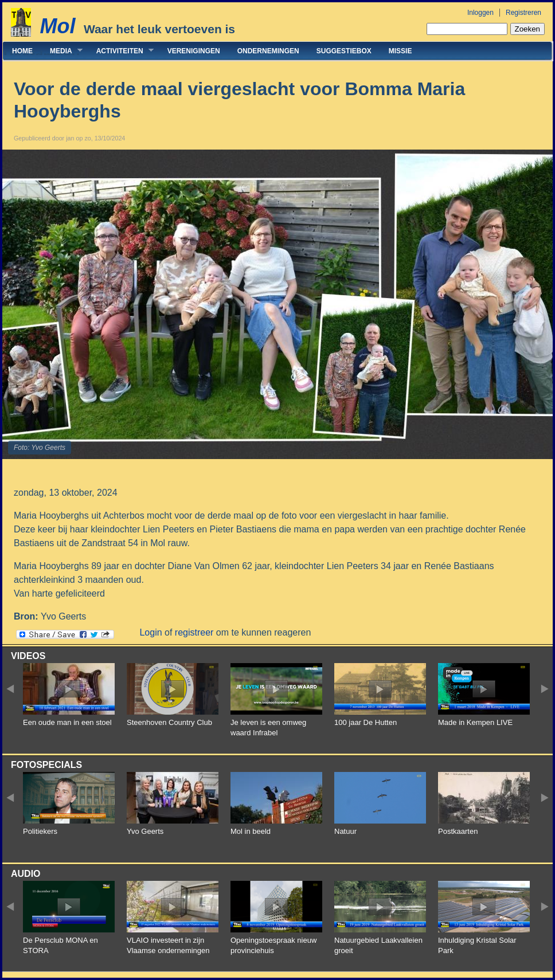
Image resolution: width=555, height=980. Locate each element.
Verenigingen (194, 51)
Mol (57, 26)
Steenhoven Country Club (169, 722)
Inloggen (480, 13)
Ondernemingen (268, 51)
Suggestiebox (344, 51)
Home (22, 51)
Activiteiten (121, 51)
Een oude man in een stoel (67, 722)
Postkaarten (458, 831)
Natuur (345, 831)
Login (151, 632)
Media (62, 51)
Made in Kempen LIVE (475, 722)
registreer (194, 632)
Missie (400, 51)
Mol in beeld (251, 831)
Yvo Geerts (145, 831)
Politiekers (40, 831)
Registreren (523, 13)
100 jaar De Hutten (366, 722)
